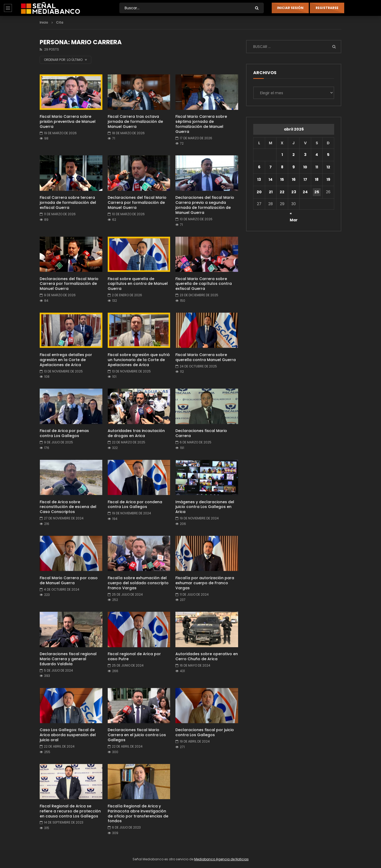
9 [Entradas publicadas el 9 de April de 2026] (294, 167)
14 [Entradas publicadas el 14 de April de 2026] (271, 179)
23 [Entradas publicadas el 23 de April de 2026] (294, 192)
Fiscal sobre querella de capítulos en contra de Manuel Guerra (138, 284)
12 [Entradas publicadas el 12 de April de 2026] (328, 167)
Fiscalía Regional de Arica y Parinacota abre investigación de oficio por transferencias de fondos (138, 814)
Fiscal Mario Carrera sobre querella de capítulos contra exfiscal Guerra (204, 284)
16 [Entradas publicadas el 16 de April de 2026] (294, 179)
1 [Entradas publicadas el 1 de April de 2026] (282, 155)
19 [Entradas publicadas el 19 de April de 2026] (328, 179)
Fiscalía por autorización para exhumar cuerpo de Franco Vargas (205, 583)
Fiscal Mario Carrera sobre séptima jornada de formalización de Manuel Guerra (201, 124)
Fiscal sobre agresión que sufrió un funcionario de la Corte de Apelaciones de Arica (139, 360)
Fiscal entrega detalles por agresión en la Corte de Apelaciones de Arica (66, 360)
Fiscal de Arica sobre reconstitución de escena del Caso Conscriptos (68, 507)
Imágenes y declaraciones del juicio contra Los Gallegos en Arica (205, 507)
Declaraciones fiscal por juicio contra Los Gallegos (205, 732)
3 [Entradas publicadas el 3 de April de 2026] (305, 155)
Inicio (44, 22)
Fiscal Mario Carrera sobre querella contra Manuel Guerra (206, 357)
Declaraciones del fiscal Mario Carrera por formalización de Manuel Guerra (137, 203)
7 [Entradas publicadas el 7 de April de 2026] (271, 167)
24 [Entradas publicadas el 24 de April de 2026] (305, 192)
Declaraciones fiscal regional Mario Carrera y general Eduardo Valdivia (68, 659)
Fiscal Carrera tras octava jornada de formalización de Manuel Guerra (135, 122)
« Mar (294, 214)
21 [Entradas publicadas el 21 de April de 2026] (271, 192)
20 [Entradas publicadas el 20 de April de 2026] (259, 192)
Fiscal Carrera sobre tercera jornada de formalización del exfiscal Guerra (68, 203)
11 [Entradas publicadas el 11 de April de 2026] (317, 167)
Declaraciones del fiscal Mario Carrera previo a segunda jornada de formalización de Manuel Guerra (205, 205)
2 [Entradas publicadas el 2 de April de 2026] (294, 155)
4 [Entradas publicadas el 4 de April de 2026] (317, 155)
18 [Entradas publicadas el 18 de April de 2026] (317, 179)
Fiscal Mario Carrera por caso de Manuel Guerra (69, 580)
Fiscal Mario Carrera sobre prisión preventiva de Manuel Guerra (68, 122)
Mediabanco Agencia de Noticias (221, 859)
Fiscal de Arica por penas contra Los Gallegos (64, 433)
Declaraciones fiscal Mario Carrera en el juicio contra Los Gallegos (137, 735)
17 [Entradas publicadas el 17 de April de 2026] (305, 179)
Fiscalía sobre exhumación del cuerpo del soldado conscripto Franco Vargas (138, 583)
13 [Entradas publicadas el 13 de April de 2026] (259, 179)
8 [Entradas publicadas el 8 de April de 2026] (282, 167)
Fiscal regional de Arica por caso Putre (134, 656)
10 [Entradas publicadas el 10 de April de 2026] (305, 167)
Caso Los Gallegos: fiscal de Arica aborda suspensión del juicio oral (68, 735)
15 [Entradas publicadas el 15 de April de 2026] (282, 179)
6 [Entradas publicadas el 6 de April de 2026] (259, 167)
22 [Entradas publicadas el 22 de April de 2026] (282, 192)
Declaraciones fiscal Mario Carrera (201, 433)
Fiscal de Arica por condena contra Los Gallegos (135, 504)
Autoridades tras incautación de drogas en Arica (136, 433)
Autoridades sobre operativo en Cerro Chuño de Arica (207, 656)
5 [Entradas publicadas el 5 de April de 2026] (328, 155)
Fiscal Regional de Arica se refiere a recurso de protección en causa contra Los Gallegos (70, 811)
